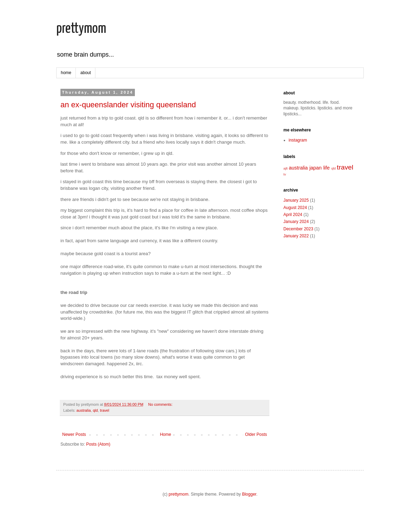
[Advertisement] (318, 285)
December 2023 (298, 229)
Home (166, 434)
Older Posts (256, 434)
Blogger (249, 494)
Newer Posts (74, 434)
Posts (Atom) (98, 444)
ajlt (285, 168)
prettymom (81, 29)
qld (95, 410)
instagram (298, 140)
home (66, 73)
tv (285, 174)
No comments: (160, 404)
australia (84, 410)
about (86, 73)
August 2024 (295, 208)
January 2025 (296, 200)
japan (315, 168)
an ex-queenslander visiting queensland (128, 105)
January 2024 (296, 222)
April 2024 (293, 215)
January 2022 (296, 236)
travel (104, 410)
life (326, 168)
